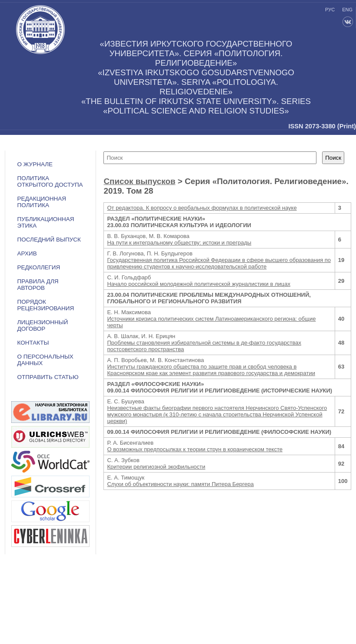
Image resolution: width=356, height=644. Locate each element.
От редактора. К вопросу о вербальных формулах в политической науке (202, 208)
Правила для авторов (38, 285)
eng (347, 10)
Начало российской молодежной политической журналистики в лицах (199, 284)
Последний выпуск (49, 240)
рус (330, 10)
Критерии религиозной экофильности (156, 467)
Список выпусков (139, 181)
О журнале (35, 164)
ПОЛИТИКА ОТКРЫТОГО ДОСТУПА (50, 181)
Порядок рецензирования (46, 305)
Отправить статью (48, 377)
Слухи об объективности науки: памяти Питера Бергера (180, 484)
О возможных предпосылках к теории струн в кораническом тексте (195, 449)
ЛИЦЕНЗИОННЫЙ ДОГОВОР (43, 325)
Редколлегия (39, 267)
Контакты (33, 343)
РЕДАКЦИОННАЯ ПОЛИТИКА (42, 202)
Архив (27, 253)
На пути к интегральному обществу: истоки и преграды (179, 243)
